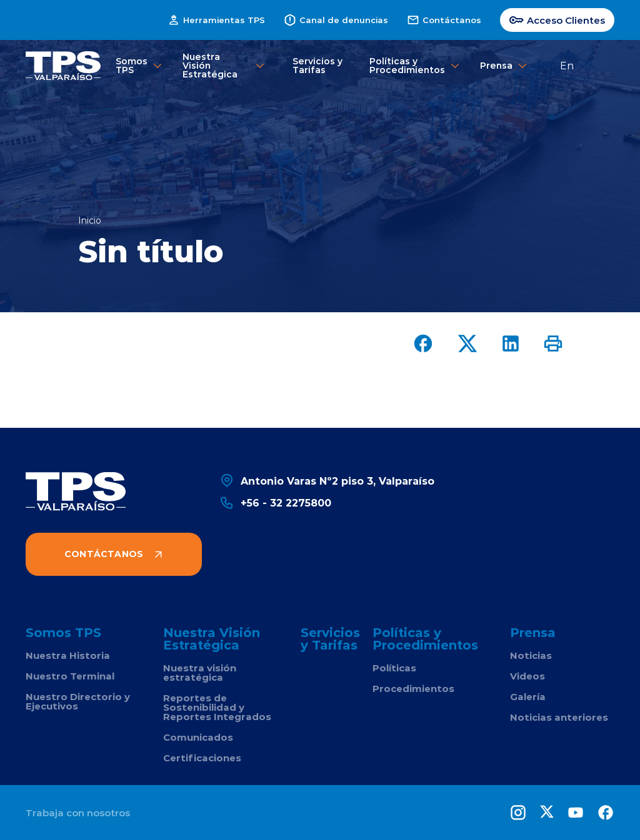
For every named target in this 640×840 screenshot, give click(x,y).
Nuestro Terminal (70, 676)
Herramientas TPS (216, 20)
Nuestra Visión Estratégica (224, 65)
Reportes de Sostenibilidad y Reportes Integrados (217, 707)
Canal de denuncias (336, 20)
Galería (528, 697)
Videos (527, 676)
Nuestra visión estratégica (200, 673)
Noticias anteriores (559, 717)
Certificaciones (202, 758)
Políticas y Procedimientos (412, 65)
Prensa (498, 66)
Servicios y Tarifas (317, 65)
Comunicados (198, 737)
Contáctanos (444, 20)
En (567, 65)
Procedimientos (413, 689)
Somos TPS (136, 65)
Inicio (90, 220)
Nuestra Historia (68, 655)
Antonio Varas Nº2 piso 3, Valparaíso (327, 481)
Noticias (531, 655)
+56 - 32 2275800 (275, 502)
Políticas (394, 668)
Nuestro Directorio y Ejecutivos (78, 701)
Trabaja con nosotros (78, 813)
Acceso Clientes (557, 20)
